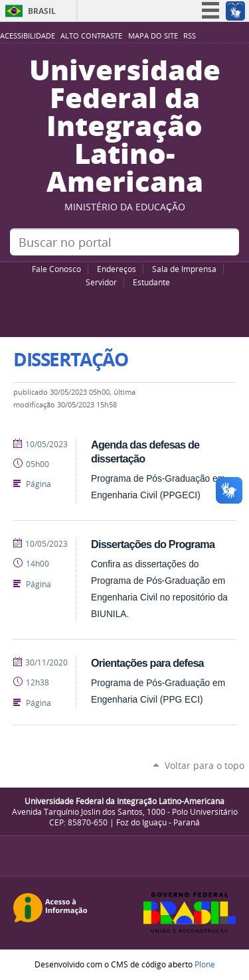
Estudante (151, 282)
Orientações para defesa (147, 663)
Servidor (101, 282)
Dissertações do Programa (153, 544)
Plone (205, 964)
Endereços (117, 269)
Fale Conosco (56, 269)
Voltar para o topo (205, 765)
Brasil (42, 11)
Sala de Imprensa (184, 269)
